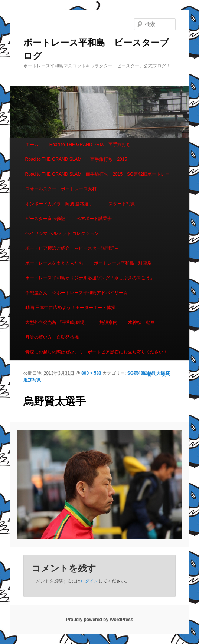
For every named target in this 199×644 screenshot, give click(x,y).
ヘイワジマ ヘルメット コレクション (62, 233)
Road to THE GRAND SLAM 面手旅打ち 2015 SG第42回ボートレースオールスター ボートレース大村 (97, 182)
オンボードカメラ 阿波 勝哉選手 (61, 204)
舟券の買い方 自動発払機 (52, 337)
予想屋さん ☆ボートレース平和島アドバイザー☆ (76, 293)
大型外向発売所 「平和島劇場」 (57, 322)
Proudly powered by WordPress (99, 620)
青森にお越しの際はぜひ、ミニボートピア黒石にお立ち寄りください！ (97, 352)
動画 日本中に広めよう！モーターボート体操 (70, 308)
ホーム (32, 145)
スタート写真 (122, 204)
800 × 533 (91, 373)
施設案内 (108, 322)
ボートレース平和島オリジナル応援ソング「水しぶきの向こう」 (90, 278)
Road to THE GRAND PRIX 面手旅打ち (90, 145)
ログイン (89, 581)
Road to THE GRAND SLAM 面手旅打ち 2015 (76, 159)
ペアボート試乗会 (94, 219)
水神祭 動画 (141, 322)
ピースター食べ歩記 (45, 219)
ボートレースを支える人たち (54, 263)
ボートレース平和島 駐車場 (123, 263)
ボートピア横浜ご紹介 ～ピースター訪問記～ (72, 248)
